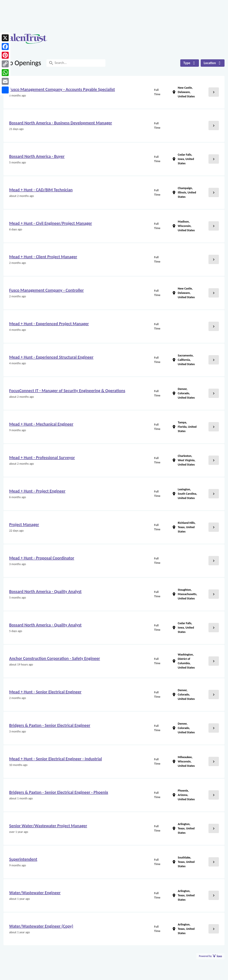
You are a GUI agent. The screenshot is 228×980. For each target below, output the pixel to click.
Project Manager (24, 524)
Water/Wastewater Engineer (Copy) (41, 926)
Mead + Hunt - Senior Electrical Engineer (45, 692)
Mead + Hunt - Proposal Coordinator (42, 558)
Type (190, 63)
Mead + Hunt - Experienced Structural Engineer (51, 357)
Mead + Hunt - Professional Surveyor (42, 458)
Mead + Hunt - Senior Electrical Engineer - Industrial (55, 759)
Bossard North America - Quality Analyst (45, 591)
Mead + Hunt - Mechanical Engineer (41, 424)
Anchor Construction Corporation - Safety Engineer (55, 658)
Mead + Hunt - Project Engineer (37, 491)
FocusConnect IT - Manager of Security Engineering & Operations (67, 391)
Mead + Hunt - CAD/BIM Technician (41, 190)
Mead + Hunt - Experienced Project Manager (49, 324)
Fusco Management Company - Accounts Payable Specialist (62, 89)
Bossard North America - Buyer (37, 156)
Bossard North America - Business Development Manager (61, 123)
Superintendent (23, 859)
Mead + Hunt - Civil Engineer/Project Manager (51, 223)
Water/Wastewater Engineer (35, 893)
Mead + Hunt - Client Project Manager (43, 257)
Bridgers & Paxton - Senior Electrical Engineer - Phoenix (59, 792)
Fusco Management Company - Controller (46, 290)
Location (213, 63)
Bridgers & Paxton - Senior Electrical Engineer (50, 725)
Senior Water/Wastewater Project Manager (48, 826)
